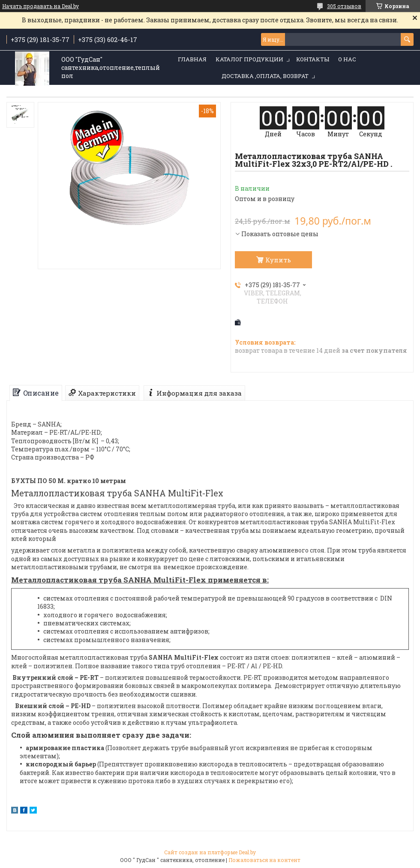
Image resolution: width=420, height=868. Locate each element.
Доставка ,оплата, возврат (265, 76)
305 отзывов (344, 6)
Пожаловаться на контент (264, 860)
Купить (278, 260)
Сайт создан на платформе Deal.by (210, 852)
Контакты (313, 59)
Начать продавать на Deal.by (40, 6)
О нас (347, 59)
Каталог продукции (249, 59)
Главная (192, 59)
